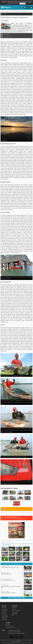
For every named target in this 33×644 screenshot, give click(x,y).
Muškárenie (6, 617)
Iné (14, 615)
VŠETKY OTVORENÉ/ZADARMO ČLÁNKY (17, 598)
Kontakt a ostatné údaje (15, 630)
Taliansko (6, 21)
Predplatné (5, 609)
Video (14, 609)
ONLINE (5, 608)
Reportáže (15, 612)
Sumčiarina (5, 615)
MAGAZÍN (4, 606)
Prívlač (4, 614)
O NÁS (3, 630)
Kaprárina (5, 611)
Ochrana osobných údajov (15, 632)
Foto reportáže (16, 611)
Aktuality (15, 608)
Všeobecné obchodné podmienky (17, 633)
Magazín (8, 11)
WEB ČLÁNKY (15, 606)
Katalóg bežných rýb (11, 627)
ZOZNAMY (8, 623)
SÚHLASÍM (23, 4)
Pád (2, 21)
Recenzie (15, 614)
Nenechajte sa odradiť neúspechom (22, 11)
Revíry (8, 624)
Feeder (5, 612)
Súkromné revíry (10, 626)
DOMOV (3, 11)
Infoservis (5, 620)
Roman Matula (6, 34)
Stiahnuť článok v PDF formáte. (11, 509)
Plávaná (5, 618)
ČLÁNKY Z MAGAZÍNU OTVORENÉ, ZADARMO (11, 564)
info (31, 39)
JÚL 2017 (12, 11)
